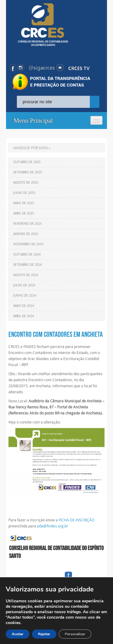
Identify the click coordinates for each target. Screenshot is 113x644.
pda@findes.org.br (53, 526)
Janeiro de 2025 (26, 234)
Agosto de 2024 (26, 275)
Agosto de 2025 (26, 183)
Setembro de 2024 (28, 265)
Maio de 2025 (24, 203)
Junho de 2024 (25, 296)
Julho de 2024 (24, 285)
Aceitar (18, 634)
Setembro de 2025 (28, 172)
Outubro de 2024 (27, 254)
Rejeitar (44, 634)
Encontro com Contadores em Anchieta (56, 334)
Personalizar (75, 634)
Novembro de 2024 (28, 244)
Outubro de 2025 (27, 162)
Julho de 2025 (24, 193)
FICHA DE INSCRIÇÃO (77, 520)
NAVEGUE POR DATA (31, 148)
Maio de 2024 (24, 306)
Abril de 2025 (24, 213)
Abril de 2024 (24, 316)
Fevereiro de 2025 (28, 224)
